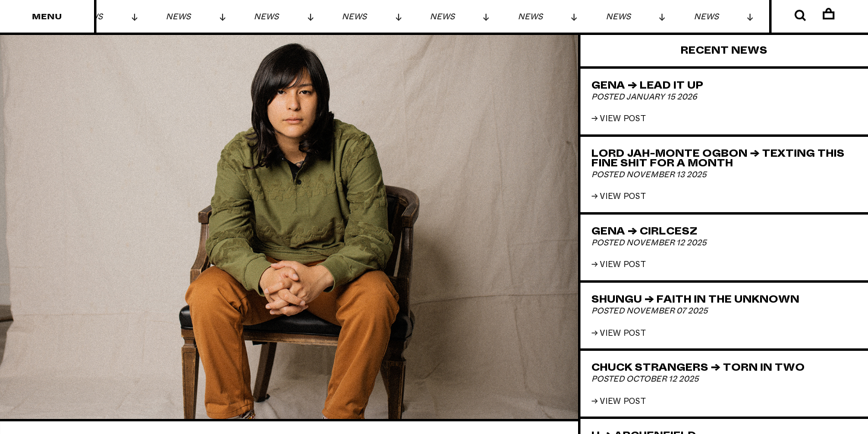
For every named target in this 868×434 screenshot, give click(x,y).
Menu (47, 17)
